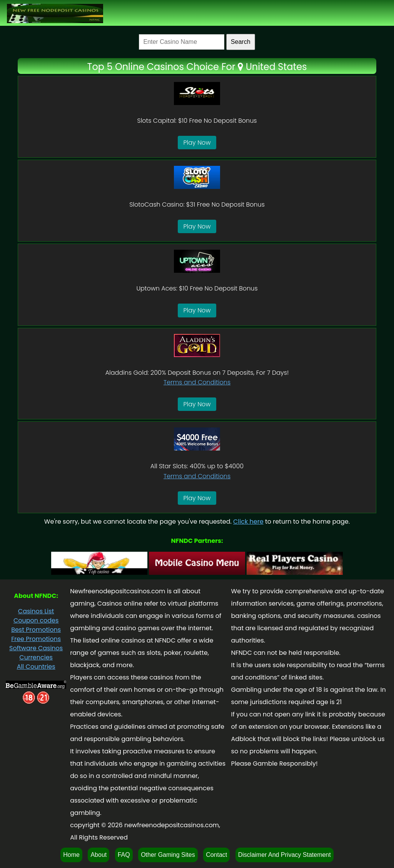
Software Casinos (36, 648)
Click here (248, 522)
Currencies (36, 657)
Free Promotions (36, 639)
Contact (216, 855)
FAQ (124, 855)
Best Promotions (36, 630)
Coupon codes (36, 620)
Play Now (197, 143)
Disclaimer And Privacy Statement (285, 855)
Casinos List (36, 611)
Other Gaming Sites (168, 855)
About (98, 855)
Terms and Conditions (197, 382)
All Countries (36, 667)
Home (71, 855)
